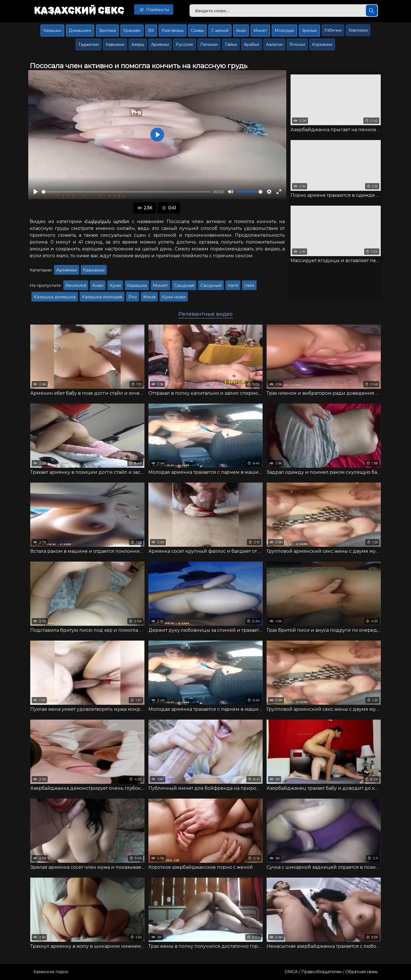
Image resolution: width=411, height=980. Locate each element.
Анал (241, 31)
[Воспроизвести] (36, 192)
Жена (149, 297)
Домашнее (80, 31)
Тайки (231, 44)
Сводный (211, 285)
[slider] (126, 192)
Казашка (137, 285)
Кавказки (115, 44)
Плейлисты (154, 9)
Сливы (197, 31)
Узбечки (333, 30)
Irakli (249, 285)
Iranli (233, 285)
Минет (260, 31)
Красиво (132, 31)
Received (76, 285)
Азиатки (274, 44)
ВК (151, 31)
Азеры (138, 44)
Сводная (184, 285)
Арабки (251, 44)
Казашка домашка (55, 297)
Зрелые (309, 31)
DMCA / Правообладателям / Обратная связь (331, 972)
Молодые (284, 31)
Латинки (209, 44)
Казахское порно (51, 972)
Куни (115, 285)
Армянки (160, 44)
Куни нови (174, 297)
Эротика (107, 31)
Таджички (88, 44)
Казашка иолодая (102, 297)
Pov (133, 297)
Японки (297, 44)
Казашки (52, 31)
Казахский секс (79, 10)
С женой (220, 31)
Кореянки (322, 44)
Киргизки (358, 30)
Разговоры (173, 31)
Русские (185, 44)
